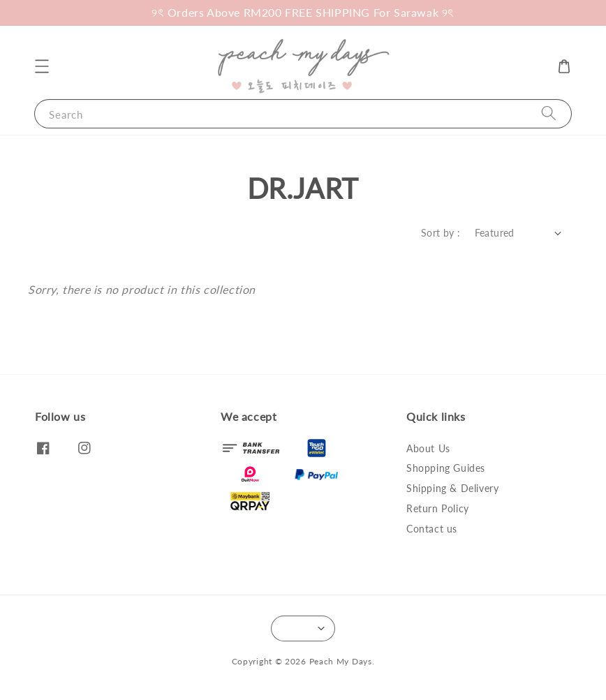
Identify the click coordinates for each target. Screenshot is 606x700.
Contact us (432, 529)
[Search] (549, 113)
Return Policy (438, 508)
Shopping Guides (446, 468)
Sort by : (441, 233)
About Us (428, 448)
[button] (42, 66)
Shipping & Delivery (452, 488)
